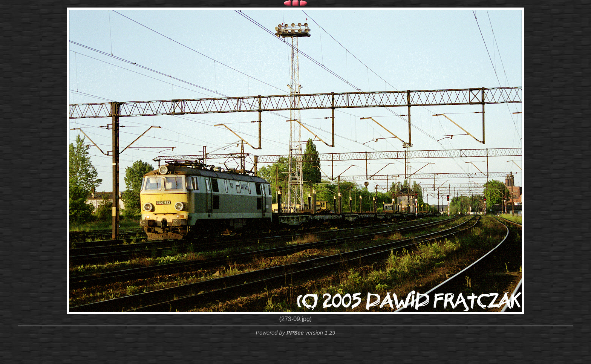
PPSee (295, 333)
